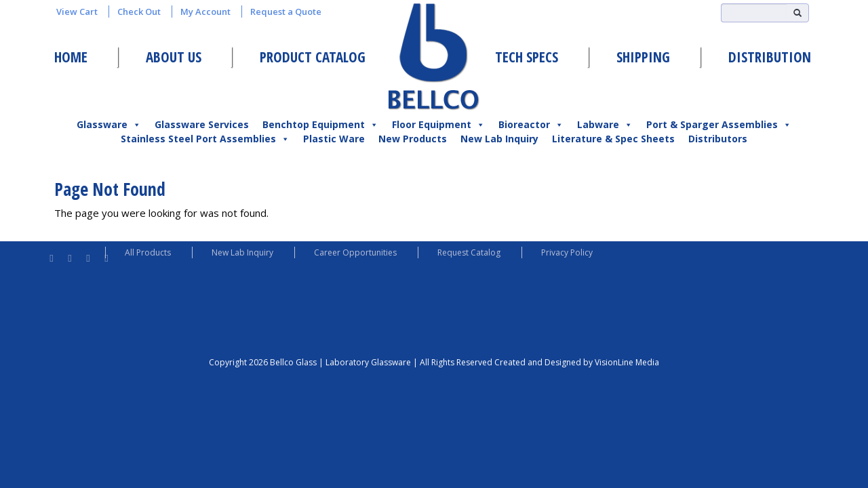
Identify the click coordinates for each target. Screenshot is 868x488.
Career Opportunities (355, 252)
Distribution (770, 57)
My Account (205, 12)
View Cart (77, 12)
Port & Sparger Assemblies (719, 125)
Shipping (643, 57)
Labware (605, 125)
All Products (148, 252)
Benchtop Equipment (320, 125)
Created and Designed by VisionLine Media (577, 362)
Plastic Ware (334, 139)
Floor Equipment (438, 125)
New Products (413, 139)
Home (71, 57)
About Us (174, 57)
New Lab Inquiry (499, 139)
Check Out (139, 12)
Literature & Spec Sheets (613, 139)
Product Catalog (313, 57)
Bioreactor (531, 125)
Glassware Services (202, 124)
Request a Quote (286, 12)
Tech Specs (527, 57)
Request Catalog (469, 252)
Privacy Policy (567, 252)
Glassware (109, 125)
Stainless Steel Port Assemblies (205, 139)
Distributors (718, 139)
